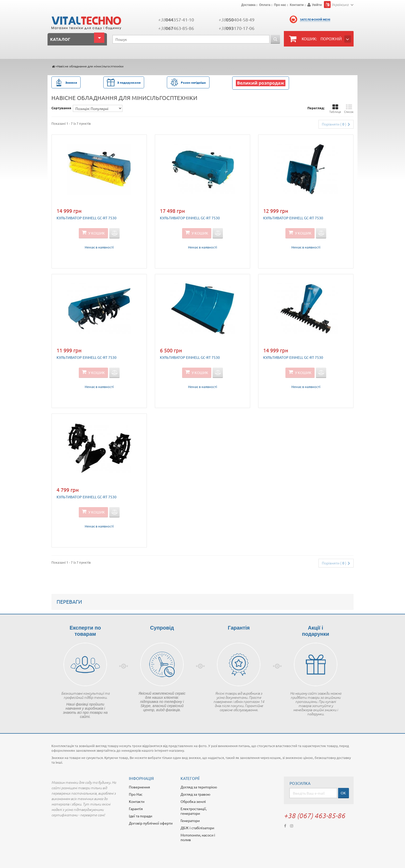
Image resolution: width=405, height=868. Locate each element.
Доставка (248, 5)
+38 (176, 20)
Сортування (61, 108)
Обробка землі (193, 801)
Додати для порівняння (114, 233)
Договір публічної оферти (151, 823)
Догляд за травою (195, 794)
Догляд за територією (199, 787)
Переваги (69, 602)
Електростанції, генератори (194, 811)
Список (349, 109)
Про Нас (136, 794)
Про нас (280, 5)
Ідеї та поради (141, 816)
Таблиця (335, 109)
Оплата (265, 5)
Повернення (139, 787)
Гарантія (136, 809)
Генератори (190, 820)
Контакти (297, 5)
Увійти (317, 5)
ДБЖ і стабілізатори (197, 828)
